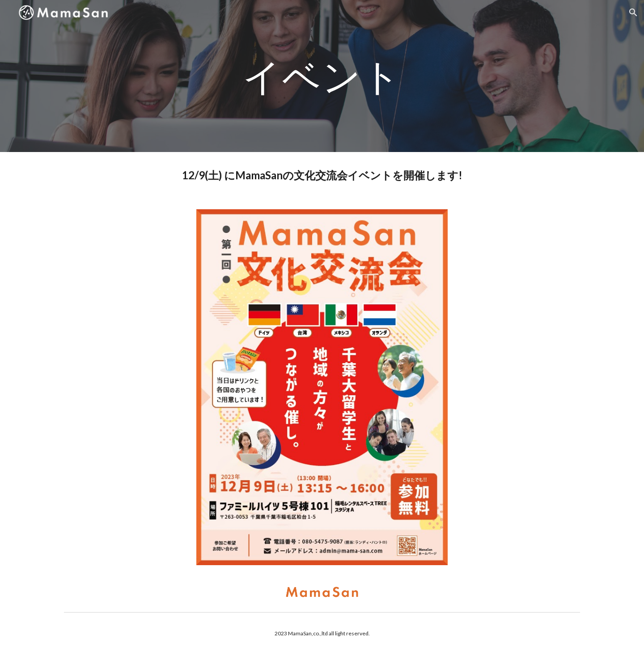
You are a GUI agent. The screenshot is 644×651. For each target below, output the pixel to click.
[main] (322, 76)
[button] (633, 13)
